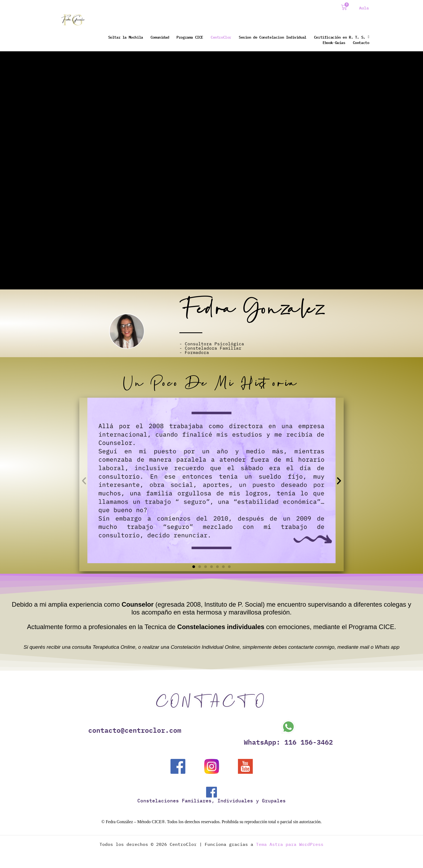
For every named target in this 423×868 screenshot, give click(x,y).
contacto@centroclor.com (135, 730)
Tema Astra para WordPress (290, 845)
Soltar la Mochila (126, 37)
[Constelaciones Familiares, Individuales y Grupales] (211, 792)
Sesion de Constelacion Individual (273, 37)
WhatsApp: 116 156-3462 (288, 742)
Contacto (361, 42)
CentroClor (221, 37)
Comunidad (160, 37)
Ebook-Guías (334, 42)
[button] (84, 480)
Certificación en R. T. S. (342, 37)
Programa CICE (190, 37)
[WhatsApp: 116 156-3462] (288, 727)
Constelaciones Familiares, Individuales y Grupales (211, 801)
